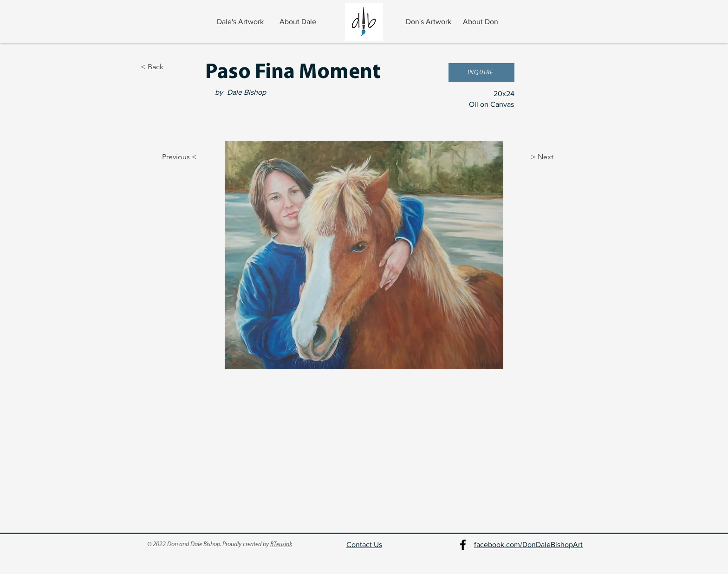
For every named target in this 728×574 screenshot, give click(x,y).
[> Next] (554, 157)
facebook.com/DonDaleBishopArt (528, 545)
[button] (481, 72)
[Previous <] (171, 157)
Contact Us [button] (364, 545)
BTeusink (281, 545)
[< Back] (171, 67)
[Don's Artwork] (429, 22)
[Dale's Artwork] (241, 22)
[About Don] (481, 22)
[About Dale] (299, 22)
